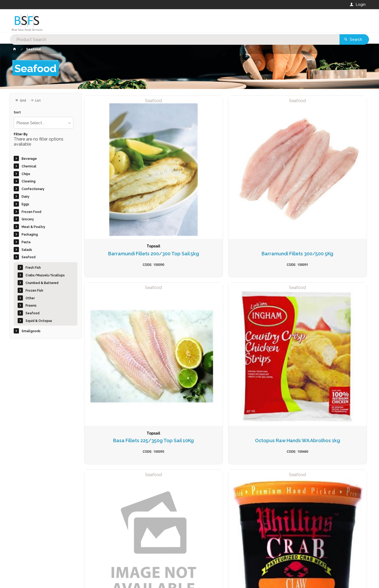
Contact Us (24, 558)
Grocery (28, 219)
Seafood (29, 257)
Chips (26, 174)
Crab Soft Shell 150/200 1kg (261, 297)
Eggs (25, 204)
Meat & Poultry (33, 227)
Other (30, 298)
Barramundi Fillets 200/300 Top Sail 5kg (117, 181)
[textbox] (168, 21)
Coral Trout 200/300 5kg (118, 294)
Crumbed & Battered (42, 283)
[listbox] (44, 123)
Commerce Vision (40, 580)
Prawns (31, 306)
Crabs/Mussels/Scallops (45, 275)
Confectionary (33, 189)
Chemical (29, 166)
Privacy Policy (215, 481)
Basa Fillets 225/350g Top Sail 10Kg (262, 181)
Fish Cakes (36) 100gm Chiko (189, 412)
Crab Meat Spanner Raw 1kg (334, 297)
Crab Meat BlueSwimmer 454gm (189, 297)
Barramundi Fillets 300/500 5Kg (189, 181)
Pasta (26, 242)
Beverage (29, 159)
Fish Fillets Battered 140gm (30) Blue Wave (333, 412)
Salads (27, 250)
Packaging (30, 235)
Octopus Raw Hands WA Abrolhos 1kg (334, 181)
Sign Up (312, 471)
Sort (17, 113)
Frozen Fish (34, 291)
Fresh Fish (33, 268)
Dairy (26, 197)
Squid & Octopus (39, 321)
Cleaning (29, 181)
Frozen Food (31, 212)
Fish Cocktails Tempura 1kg (261, 412)
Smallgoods (31, 331)
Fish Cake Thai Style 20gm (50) (117, 412)
